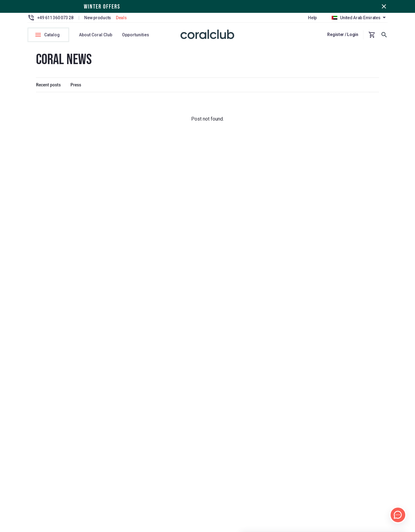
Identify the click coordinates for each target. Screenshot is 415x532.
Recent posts (48, 86)
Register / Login (343, 34)
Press (76, 86)
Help (312, 18)
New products (98, 18)
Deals (121, 18)
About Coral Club (96, 35)
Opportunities (136, 35)
